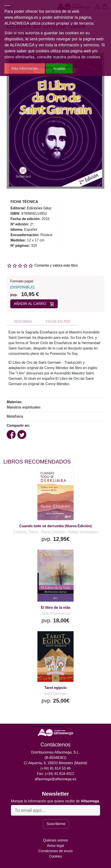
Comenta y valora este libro (56, 265)
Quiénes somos (55, 840)
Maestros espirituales (24, 407)
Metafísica (15, 416)
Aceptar (59, 68)
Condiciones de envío (55, 851)
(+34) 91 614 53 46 (55, 768)
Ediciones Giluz (39, 208)
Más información (25, 68)
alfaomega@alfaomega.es (55, 779)
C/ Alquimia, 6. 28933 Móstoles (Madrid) (56, 763)
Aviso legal (55, 846)
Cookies (55, 856)
